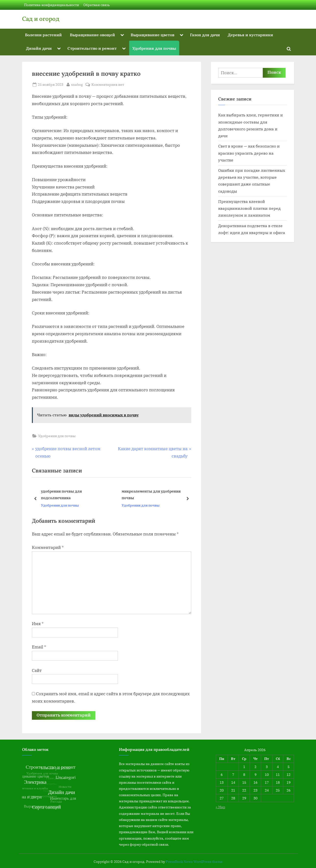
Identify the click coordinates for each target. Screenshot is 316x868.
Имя (38, 624)
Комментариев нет (108, 84)
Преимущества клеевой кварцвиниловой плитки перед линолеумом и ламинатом (249, 208)
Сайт (37, 670)
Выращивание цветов (152, 35)
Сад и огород (41, 19)
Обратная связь (97, 5)
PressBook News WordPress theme (194, 862)
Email (39, 647)
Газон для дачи (205, 35)
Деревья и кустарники (250, 35)
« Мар (221, 807)
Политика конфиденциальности (51, 5)
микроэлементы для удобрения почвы (151, 495)
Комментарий (48, 547)
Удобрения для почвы (154, 48)
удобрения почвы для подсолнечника (61, 495)
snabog (77, 84)
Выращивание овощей (92, 35)
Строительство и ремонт (92, 48)
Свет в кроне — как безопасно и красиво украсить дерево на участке (249, 153)
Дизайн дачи (39, 48)
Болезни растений (43, 35)
